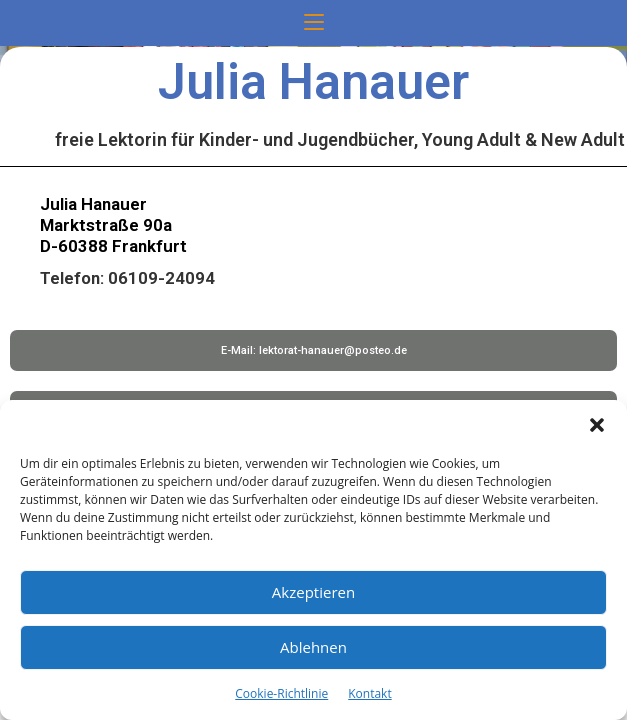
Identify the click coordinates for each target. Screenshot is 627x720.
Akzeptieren (313, 592)
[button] (597, 425)
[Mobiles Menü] (314, 23)
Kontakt (369, 693)
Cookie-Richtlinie (281, 693)
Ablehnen (313, 647)
